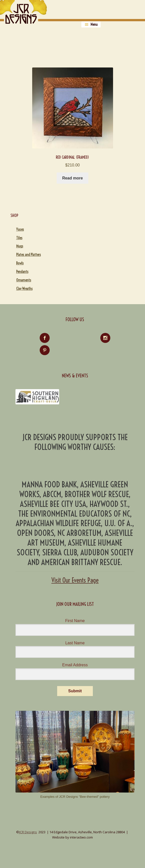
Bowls (20, 263)
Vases (20, 229)
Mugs (20, 246)
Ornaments (24, 280)
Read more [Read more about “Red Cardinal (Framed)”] (72, 178)
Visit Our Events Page (75, 580)
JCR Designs (28, 832)
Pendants (22, 272)
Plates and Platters (29, 255)
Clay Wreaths (24, 289)
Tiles (19, 238)
